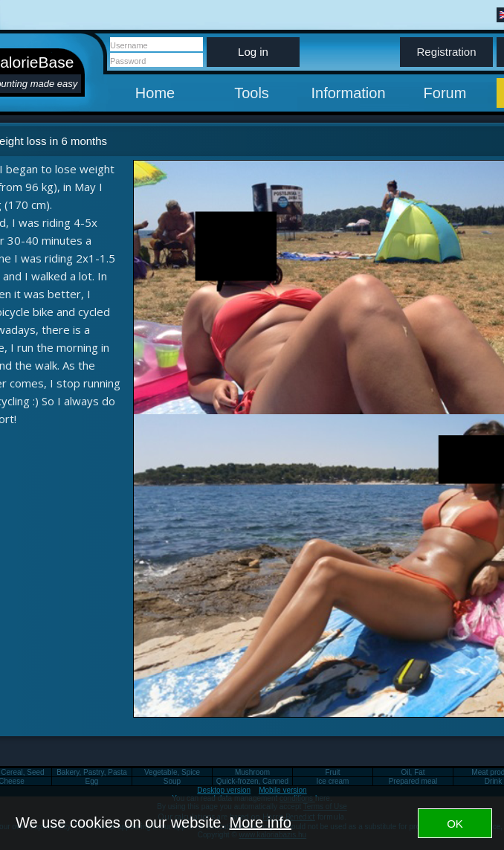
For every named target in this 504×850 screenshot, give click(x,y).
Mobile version (282, 790)
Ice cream (333, 781)
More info (261, 822)
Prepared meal (413, 781)
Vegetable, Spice (172, 772)
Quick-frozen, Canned (252, 781)
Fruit (333, 772)
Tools (252, 93)
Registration (446, 52)
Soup (172, 781)
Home (155, 93)
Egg (92, 781)
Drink (493, 781)
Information (348, 93)
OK (455, 824)
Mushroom (252, 772)
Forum (445, 93)
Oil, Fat (413, 772)
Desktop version (224, 790)
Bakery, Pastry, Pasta (92, 772)
